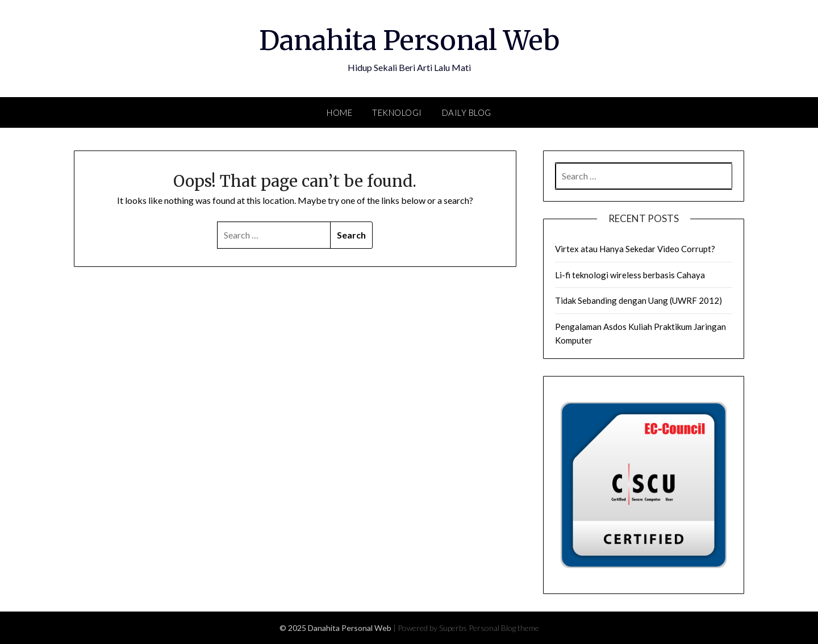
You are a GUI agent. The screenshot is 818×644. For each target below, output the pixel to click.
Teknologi (397, 112)
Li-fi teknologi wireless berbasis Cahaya (630, 275)
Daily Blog (467, 112)
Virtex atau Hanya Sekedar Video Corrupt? (635, 249)
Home (339, 112)
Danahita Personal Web (409, 40)
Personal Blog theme (504, 628)
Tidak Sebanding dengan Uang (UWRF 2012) (638, 300)
